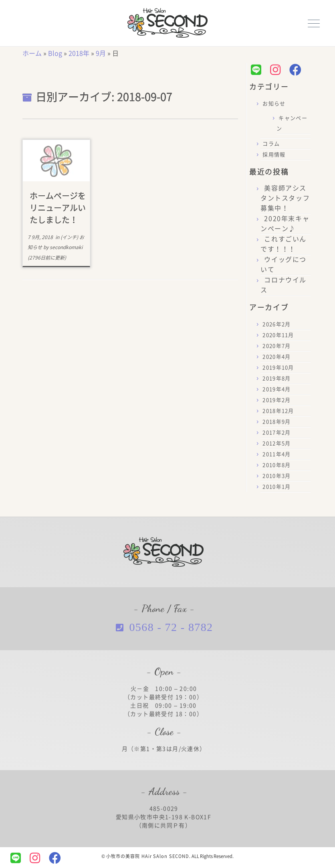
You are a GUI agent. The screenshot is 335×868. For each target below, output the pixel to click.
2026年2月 (276, 324)
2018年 (79, 53)
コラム (271, 144)
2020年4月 (276, 357)
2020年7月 (276, 346)
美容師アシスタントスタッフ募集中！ (285, 198)
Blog (55, 53)
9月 (101, 53)
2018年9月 (276, 422)
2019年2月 (276, 400)
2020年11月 (278, 335)
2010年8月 (276, 465)
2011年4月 (276, 454)
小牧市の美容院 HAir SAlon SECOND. (149, 856)
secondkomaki (66, 247)
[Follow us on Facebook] (297, 70)
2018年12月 (278, 411)
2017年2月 (276, 433)
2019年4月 (276, 389)
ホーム (32, 53)
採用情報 (274, 155)
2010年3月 (276, 476)
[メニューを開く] (314, 22)
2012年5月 (276, 443)
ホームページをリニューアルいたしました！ (58, 208)
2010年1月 (276, 487)
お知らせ (274, 104)
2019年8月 (276, 378)
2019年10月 (278, 368)
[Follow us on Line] (258, 70)
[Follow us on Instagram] (277, 70)
